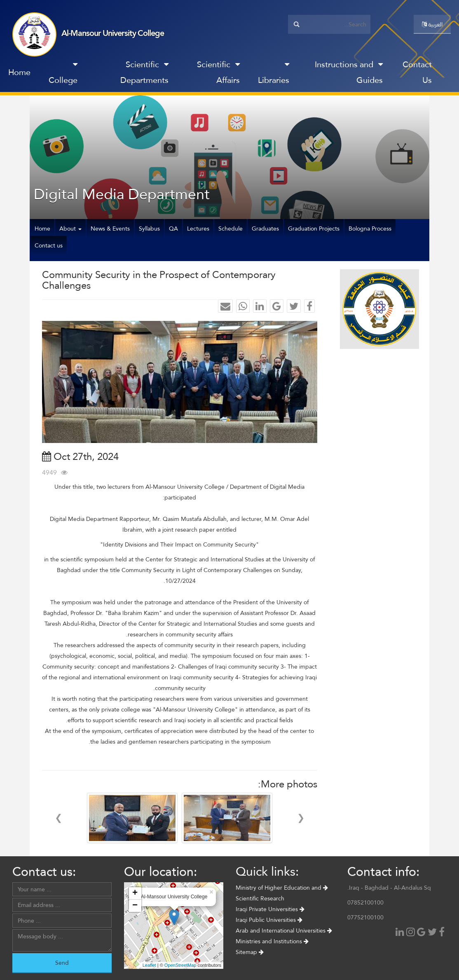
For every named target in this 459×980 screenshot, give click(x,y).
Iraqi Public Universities (269, 920)
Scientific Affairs (218, 72)
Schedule (231, 229)
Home (19, 72)
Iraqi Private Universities (270, 909)
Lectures (198, 229)
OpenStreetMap (180, 965)
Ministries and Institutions (272, 941)
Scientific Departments (144, 72)
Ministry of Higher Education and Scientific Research (282, 893)
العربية (432, 24)
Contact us (49, 245)
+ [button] (135, 893)
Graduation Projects (314, 229)
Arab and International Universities (284, 931)
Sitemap (250, 952)
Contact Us (417, 72)
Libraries (274, 74)
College (63, 74)
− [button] (135, 906)
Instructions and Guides (349, 72)
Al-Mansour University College (113, 33)
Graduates (265, 229)
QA (173, 229)
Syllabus (149, 229)
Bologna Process (370, 229)
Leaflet (149, 965)
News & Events (110, 229)
